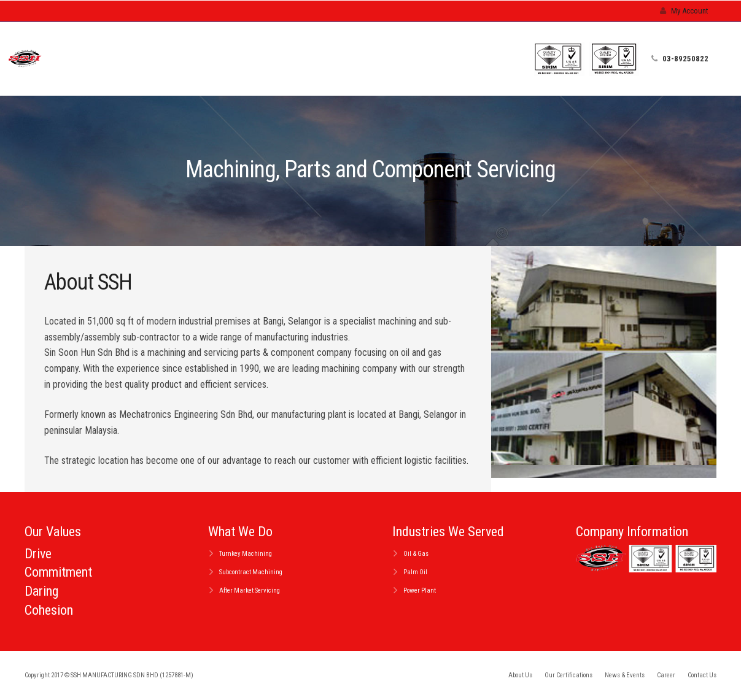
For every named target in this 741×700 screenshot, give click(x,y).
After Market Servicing (250, 590)
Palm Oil (415, 572)
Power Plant (420, 590)
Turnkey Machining (246, 554)
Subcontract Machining (251, 572)
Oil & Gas (416, 554)
